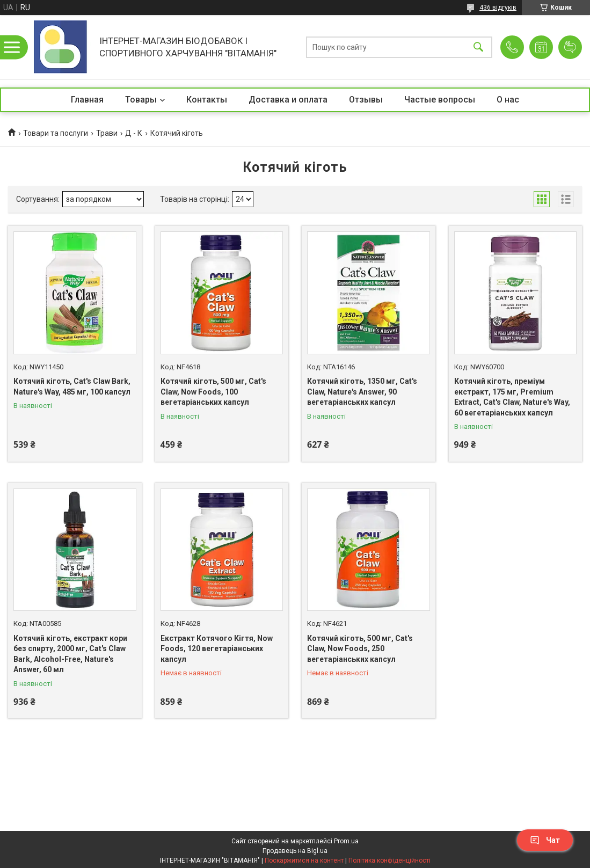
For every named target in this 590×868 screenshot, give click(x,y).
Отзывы (366, 100)
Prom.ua (346, 841)
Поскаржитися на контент (304, 860)
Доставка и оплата (288, 100)
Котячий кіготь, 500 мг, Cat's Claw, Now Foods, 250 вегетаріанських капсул (360, 649)
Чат (545, 840)
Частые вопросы (440, 100)
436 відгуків (498, 8)
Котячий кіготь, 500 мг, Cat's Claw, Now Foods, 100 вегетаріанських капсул (213, 392)
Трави (107, 133)
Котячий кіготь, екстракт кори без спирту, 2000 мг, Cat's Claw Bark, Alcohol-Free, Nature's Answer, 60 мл (70, 654)
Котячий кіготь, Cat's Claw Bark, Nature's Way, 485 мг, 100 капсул (72, 386)
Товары (141, 100)
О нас (508, 100)
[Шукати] (478, 47)
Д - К (134, 133)
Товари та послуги (56, 133)
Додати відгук (570, 47)
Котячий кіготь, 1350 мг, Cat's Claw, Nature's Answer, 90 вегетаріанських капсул (362, 392)
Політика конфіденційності (389, 860)
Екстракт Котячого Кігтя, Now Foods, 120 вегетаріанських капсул (217, 649)
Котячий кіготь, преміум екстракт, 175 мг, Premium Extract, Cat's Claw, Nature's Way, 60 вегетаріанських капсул (512, 397)
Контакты (207, 100)
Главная (87, 100)
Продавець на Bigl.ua (295, 851)
